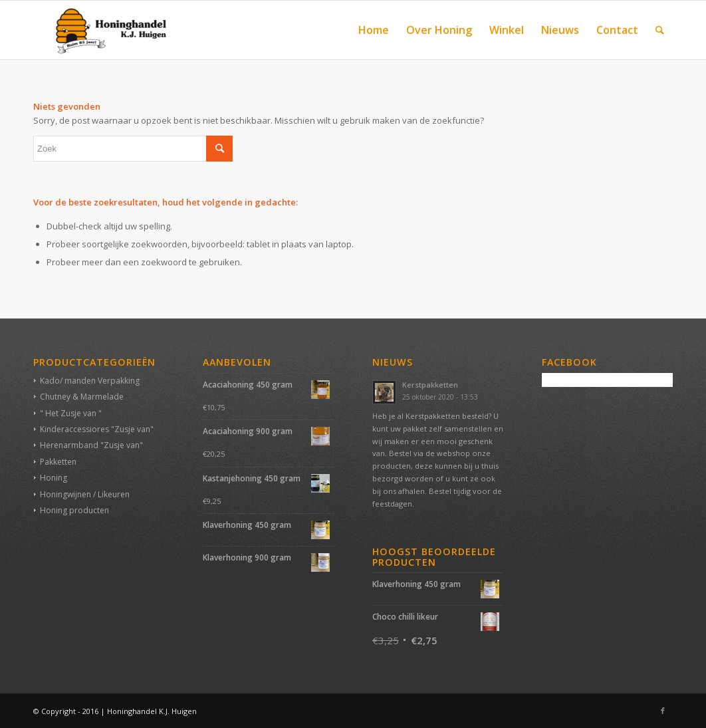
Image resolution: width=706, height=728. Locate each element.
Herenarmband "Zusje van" (91, 445)
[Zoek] (660, 30)
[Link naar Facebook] (663, 711)
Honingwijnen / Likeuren (85, 494)
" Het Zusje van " (71, 413)
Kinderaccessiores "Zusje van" (97, 429)
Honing (54, 478)
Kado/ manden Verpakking (90, 381)
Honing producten (74, 510)
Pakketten (58, 462)
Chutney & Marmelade (82, 397)
